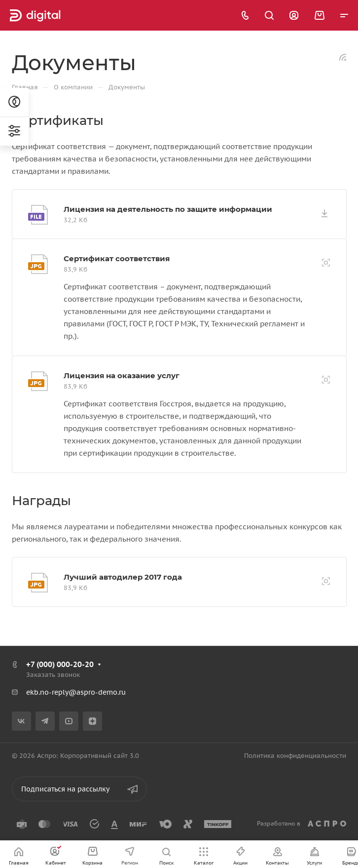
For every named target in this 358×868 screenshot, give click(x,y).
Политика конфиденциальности (295, 756)
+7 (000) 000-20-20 (60, 664)
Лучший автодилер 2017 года (123, 577)
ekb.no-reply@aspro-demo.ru (76, 692)
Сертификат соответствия (117, 258)
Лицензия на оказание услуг (122, 375)
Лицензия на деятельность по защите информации (168, 209)
